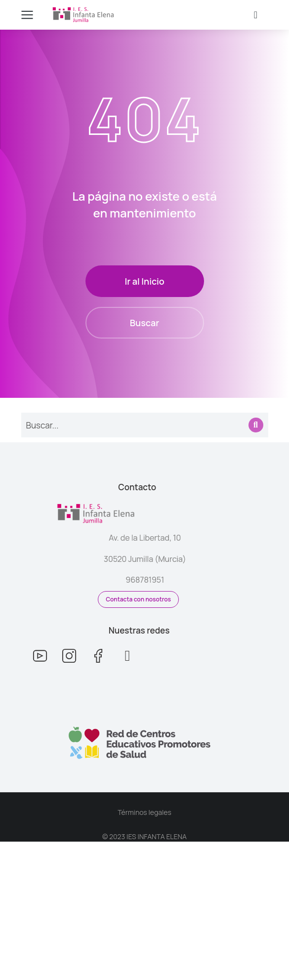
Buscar (144, 323)
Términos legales (144, 812)
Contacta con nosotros (138, 599)
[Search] (256, 425)
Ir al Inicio (144, 281)
